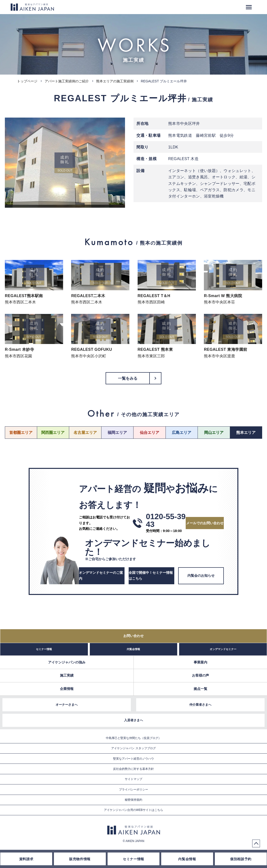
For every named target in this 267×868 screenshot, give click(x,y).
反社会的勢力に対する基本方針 (133, 769)
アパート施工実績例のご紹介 (67, 81)
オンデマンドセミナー (223, 649)
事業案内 (200, 662)
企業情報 (67, 689)
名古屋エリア (85, 433)
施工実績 (67, 675)
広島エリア (182, 433)
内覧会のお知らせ (201, 576)
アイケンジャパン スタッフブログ (133, 748)
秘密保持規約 (133, 800)
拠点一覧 (200, 689)
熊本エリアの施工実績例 (115, 81)
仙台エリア (150, 433)
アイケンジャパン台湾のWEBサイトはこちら (133, 810)
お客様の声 (200, 675)
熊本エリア (246, 433)
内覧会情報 (133, 649)
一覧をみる (128, 378)
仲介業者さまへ (200, 705)
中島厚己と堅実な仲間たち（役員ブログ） (133, 738)
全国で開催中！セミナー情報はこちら (151, 576)
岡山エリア (214, 433)
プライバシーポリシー (133, 790)
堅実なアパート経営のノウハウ (133, 759)
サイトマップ (133, 779)
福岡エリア (117, 433)
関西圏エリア (53, 433)
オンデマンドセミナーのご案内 (101, 576)
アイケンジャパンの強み (67, 662)
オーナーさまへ (67, 705)
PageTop (256, 843)
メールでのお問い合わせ (205, 523)
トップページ (27, 81)
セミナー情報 (44, 649)
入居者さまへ (133, 720)
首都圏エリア (21, 433)
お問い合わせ (133, 636)
